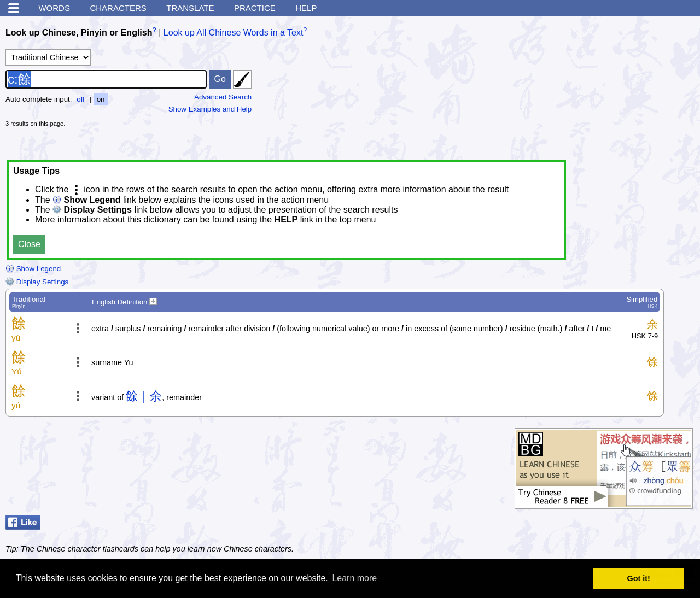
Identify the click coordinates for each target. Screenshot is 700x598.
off (81, 99)
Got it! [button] (639, 578)
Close (29, 244)
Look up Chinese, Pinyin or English (79, 33)
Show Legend (33, 269)
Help (306, 8)
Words (54, 8)
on (101, 99)
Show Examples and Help (210, 109)
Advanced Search (223, 97)
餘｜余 (144, 396)
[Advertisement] (612, 90)
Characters (118, 8)
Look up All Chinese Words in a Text (234, 33)
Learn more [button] (354, 578)
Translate (190, 8)
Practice (255, 8)
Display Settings (37, 282)
